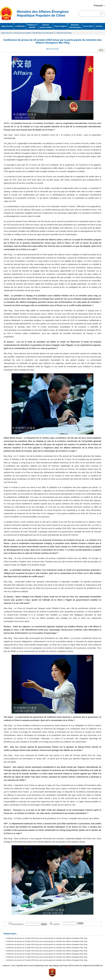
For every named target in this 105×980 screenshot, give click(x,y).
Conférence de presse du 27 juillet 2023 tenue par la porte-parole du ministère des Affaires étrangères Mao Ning (47, 957)
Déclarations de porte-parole (43, 33)
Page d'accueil (7, 26)
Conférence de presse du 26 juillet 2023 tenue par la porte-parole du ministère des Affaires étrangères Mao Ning (47, 954)
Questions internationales (75, 26)
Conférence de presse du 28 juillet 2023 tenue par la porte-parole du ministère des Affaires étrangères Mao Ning (47, 960)
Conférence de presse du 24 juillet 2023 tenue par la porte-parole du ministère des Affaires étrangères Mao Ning (47, 948)
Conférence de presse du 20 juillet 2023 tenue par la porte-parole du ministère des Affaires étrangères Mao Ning (47, 941)
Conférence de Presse (63, 33)
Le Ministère (20, 26)
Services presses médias (46, 26)
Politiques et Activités (32, 26)
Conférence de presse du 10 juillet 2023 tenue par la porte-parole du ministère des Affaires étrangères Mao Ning (47, 938)
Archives (99, 26)
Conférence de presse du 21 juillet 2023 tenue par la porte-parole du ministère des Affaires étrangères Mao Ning (47, 945)
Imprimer (55, 924)
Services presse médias (22, 33)
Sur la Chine (88, 26)
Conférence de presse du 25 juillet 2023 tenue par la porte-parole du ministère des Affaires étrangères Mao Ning (47, 951)
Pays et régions (60, 26)
